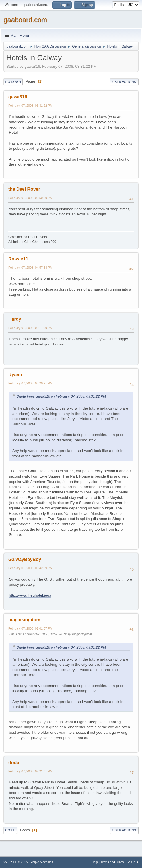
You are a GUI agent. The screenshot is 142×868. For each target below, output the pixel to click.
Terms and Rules (112, 862)
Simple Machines (41, 862)
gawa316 (18, 97)
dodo (14, 763)
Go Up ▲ (133, 862)
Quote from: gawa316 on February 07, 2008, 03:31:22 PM (61, 396)
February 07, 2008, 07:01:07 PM (30, 628)
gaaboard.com (25, 20)
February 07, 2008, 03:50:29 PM (30, 198)
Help (95, 862)
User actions (124, 82)
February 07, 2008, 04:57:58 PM (30, 268)
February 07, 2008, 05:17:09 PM (30, 328)
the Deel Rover (24, 189)
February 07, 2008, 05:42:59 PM (30, 568)
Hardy (15, 319)
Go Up (10, 830)
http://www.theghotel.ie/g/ (30, 595)
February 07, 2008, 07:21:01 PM (30, 771)
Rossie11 (18, 259)
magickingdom (24, 620)
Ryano (15, 375)
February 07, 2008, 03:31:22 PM (30, 106)
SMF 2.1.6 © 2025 (15, 862)
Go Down (13, 82)
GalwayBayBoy (25, 559)
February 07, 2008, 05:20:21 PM (30, 383)
